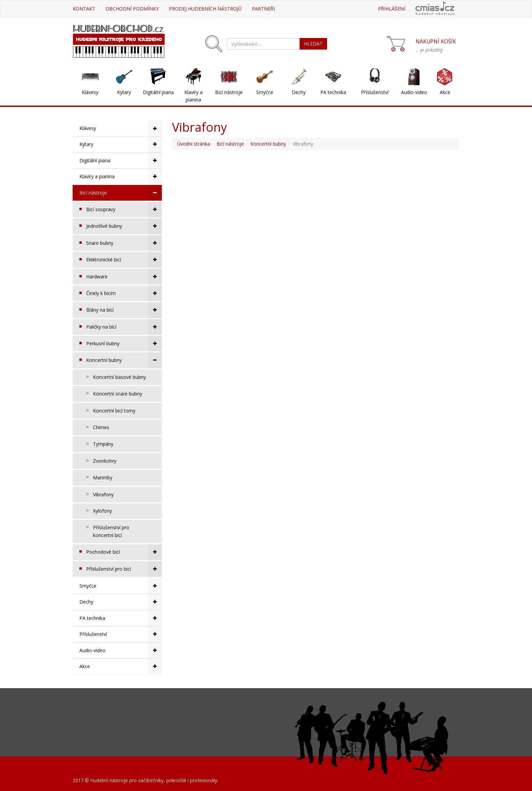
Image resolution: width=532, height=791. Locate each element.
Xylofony (102, 511)
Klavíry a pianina (193, 96)
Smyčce (265, 92)
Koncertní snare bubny (118, 394)
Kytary (124, 92)
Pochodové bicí (124, 552)
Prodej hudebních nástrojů (205, 9)
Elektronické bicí (124, 260)
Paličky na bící (124, 327)
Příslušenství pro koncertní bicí (111, 531)
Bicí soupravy (124, 209)
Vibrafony (103, 494)
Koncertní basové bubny (119, 377)
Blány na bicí (124, 310)
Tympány (103, 444)
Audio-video (414, 92)
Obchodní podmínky (132, 9)
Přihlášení (392, 9)
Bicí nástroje (229, 92)
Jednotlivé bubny (124, 226)
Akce (445, 92)
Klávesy (90, 92)
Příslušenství (375, 92)
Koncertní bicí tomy (114, 411)
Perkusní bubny (124, 344)
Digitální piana (158, 92)
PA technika (333, 92)
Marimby (103, 477)
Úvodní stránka (194, 144)
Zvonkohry (105, 461)
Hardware (124, 277)
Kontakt (84, 9)
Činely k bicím (124, 293)
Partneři (263, 9)
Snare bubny (124, 243)
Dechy (299, 92)
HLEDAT (313, 44)
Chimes (101, 427)
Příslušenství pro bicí (124, 569)
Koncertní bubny (124, 360)
